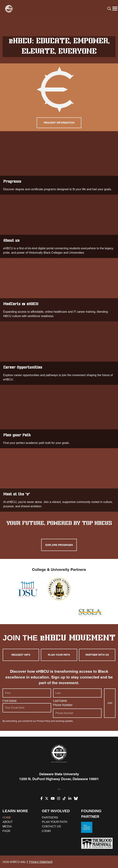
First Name (10, 708)
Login (46, 831)
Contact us (51, 827)
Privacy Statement (41, 862)
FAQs (6, 831)
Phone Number (63, 712)
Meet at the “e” (59, 481)
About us (59, 227)
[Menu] (115, 9)
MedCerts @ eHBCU (59, 291)
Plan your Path (59, 417)
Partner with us (97, 663)
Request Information (59, 123)
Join (110, 710)
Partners (50, 818)
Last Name (60, 708)
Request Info (21, 663)
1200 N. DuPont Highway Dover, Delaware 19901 (59, 779)
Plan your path (59, 663)
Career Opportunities (59, 354)
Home (7, 818)
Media (7, 827)
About (8, 822)
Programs (59, 164)
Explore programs (59, 546)
